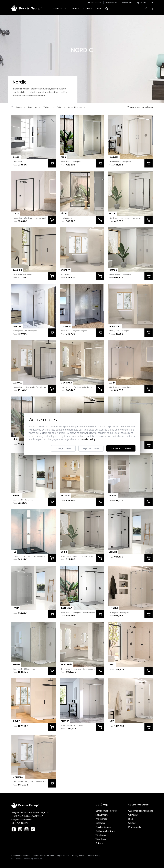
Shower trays (102, 815)
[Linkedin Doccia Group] (33, 829)
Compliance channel (20, 855)
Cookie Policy (88, 439)
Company (88, 8)
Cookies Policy (93, 855)
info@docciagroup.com (22, 819)
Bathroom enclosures (106, 811)
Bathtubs (100, 823)
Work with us (127, 3)
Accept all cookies (121, 448)
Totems (99, 843)
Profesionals (111, 3)
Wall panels (101, 819)
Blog (99, 8)
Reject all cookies (91, 448)
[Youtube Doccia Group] (26, 829)
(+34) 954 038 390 (20, 823)
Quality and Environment (140, 811)
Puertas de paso (103, 827)
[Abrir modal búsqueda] (107, 9)
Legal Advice (63, 855)
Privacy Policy (78, 855)
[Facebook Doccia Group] (14, 829)
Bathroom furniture (105, 831)
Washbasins (101, 839)
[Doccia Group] (27, 8)
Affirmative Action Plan (43, 855)
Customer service (93, 3)
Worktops (101, 835)
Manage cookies (63, 448)
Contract (75, 8)
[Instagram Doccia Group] (20, 829)
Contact (132, 823)
